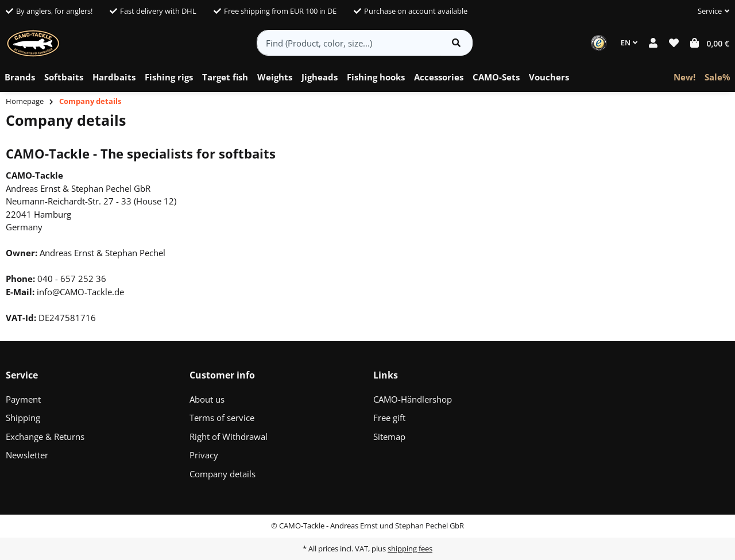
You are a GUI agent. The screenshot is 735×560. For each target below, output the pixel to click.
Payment (23, 399)
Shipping (23, 418)
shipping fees (410, 549)
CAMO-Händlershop (413, 399)
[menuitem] (20, 78)
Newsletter (27, 455)
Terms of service (222, 418)
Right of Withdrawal (229, 437)
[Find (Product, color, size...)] (349, 43)
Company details (223, 474)
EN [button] (629, 43)
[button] (709, 11)
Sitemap (389, 437)
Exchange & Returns (45, 437)
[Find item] (456, 43)
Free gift (389, 418)
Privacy (204, 455)
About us (207, 399)
